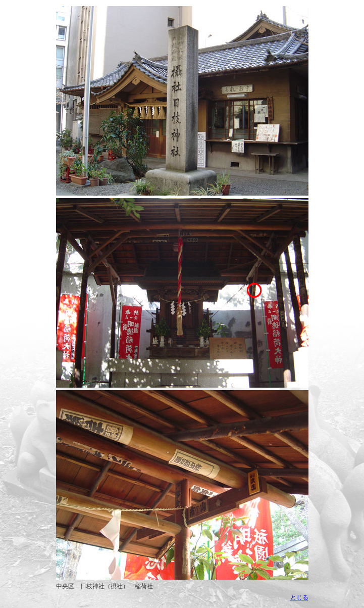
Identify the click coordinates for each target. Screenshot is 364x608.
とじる (299, 597)
